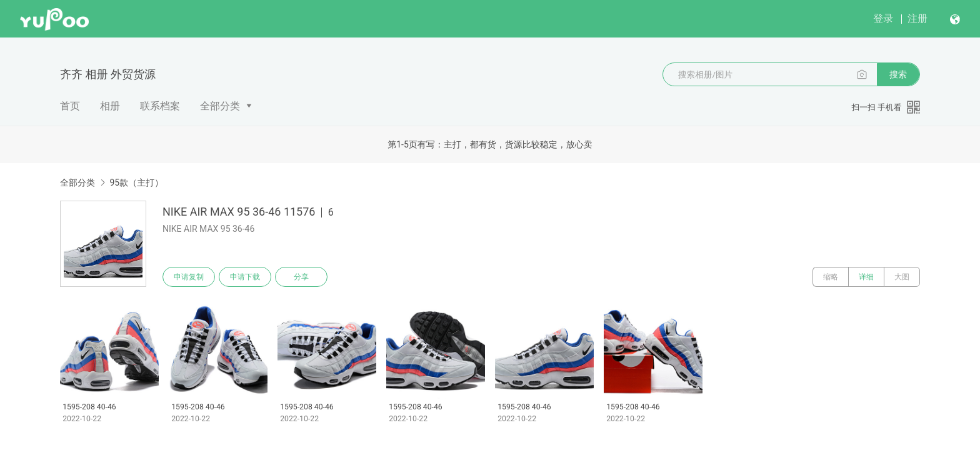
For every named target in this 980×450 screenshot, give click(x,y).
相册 (110, 106)
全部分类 (220, 106)
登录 (883, 18)
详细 (866, 277)
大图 (902, 277)
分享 (301, 277)
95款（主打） (136, 182)
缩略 (831, 277)
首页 (70, 106)
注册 (917, 18)
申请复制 (189, 277)
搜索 (898, 74)
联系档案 (160, 106)
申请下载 (245, 277)
